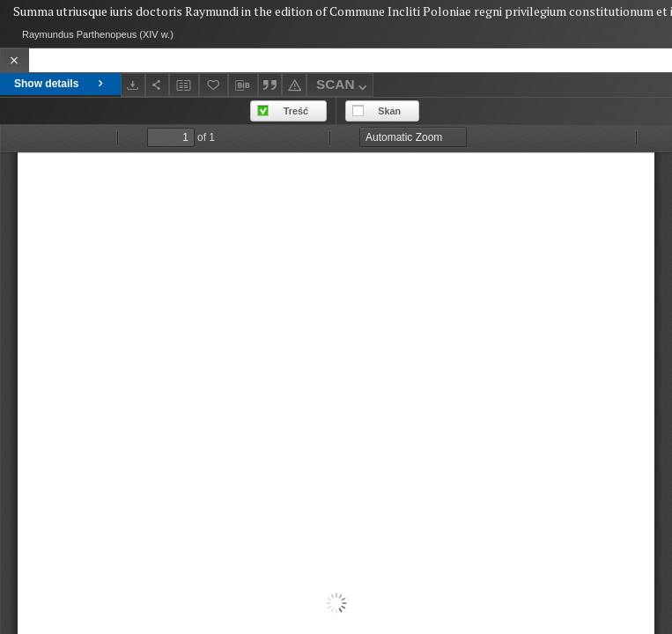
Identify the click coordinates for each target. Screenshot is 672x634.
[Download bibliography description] (243, 85)
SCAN (343, 87)
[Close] (15, 60)
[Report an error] (294, 85)
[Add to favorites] (214, 85)
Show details (60, 84)
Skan (389, 111)
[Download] (133, 85)
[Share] (158, 85)
